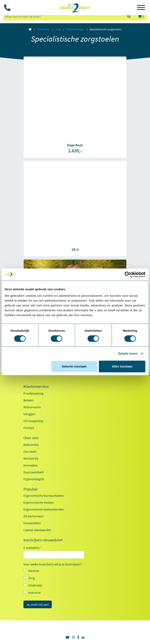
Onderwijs (35, 585)
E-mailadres (33, 548)
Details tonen (128, 353)
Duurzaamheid (34, 472)
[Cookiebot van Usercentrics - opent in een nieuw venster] (128, 275)
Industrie (34, 592)
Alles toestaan (122, 366)
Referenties (31, 445)
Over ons (31, 438)
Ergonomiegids (34, 479)
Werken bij (31, 458)
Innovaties (31, 465)
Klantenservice (36, 386)
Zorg (58, 29)
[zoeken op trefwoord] (63, 16)
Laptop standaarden (37, 530)
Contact (29, 428)
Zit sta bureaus (34, 516)
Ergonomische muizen (39, 502)
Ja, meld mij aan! (38, 604)
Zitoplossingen (76, 29)
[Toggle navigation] (141, 8)
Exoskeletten (32, 523)
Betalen (29, 400)
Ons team (30, 451)
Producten (44, 29)
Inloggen (29, 414)
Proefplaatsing (33, 393)
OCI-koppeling (33, 421)
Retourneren (32, 407)
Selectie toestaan (74, 366)
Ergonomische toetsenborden (44, 509)
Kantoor (34, 571)
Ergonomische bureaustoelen (44, 496)
